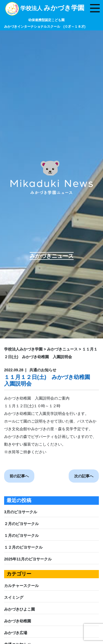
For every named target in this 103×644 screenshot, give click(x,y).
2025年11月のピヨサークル (28, 559)
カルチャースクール (21, 586)
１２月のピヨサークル (23, 547)
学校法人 (45, 17)
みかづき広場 (16, 633)
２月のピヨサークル (21, 524)
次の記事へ (84, 476)
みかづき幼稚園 (18, 621)
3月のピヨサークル (21, 512)
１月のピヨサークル (21, 535)
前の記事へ (19, 476)
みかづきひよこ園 (20, 609)
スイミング (14, 597)
